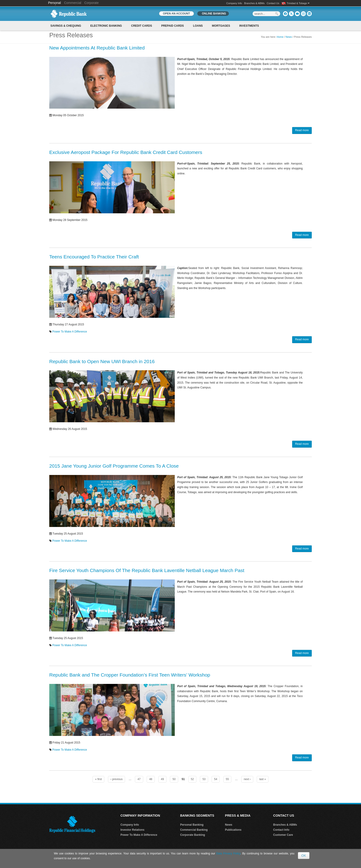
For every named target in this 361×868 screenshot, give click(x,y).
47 (139, 779)
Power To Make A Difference (70, 332)
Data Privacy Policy (228, 854)
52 (192, 779)
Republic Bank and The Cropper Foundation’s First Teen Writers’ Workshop (130, 675)
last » (263, 779)
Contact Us (273, 3)
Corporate (91, 3)
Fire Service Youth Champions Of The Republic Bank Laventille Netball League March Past (147, 570)
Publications (233, 830)
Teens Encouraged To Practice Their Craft (94, 257)
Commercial (73, 3)
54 (216, 779)
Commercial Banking (194, 830)
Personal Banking (192, 825)
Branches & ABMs (255, 3)
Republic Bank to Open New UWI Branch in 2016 (102, 361)
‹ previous (117, 779)
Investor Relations (132, 830)
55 (227, 779)
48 (151, 779)
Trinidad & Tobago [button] (298, 3)
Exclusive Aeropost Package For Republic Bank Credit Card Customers (126, 152)
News (289, 37)
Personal (55, 3)
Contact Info (281, 830)
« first (98, 779)
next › (247, 779)
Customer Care (283, 835)
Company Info (234, 3)
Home (280, 37)
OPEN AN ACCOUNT (176, 14)
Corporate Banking (192, 835)
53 (204, 779)
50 (174, 779)
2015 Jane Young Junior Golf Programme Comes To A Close (114, 466)
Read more (302, 130)
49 (162, 779)
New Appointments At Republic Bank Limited (97, 48)
